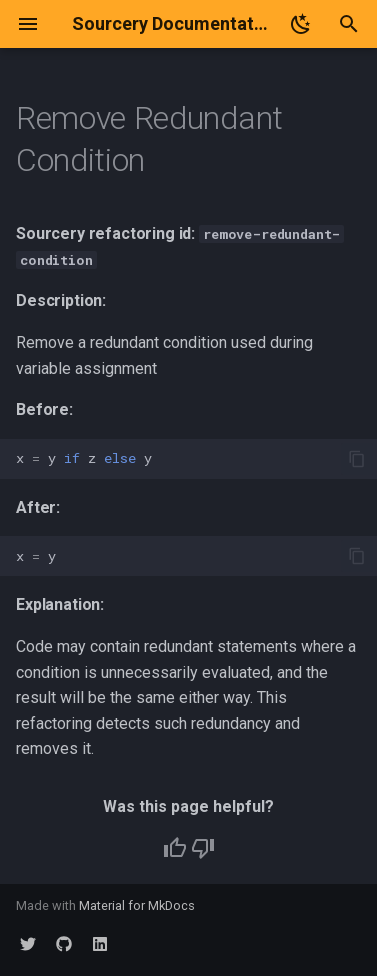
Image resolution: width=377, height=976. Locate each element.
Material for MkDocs (137, 905)
